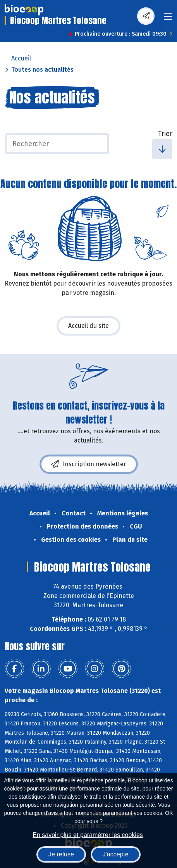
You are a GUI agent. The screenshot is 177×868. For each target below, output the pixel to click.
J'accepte (116, 854)
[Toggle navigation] (168, 19)
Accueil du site (88, 326)
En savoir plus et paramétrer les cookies (88, 835)
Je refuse (61, 854)
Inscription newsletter (89, 464)
